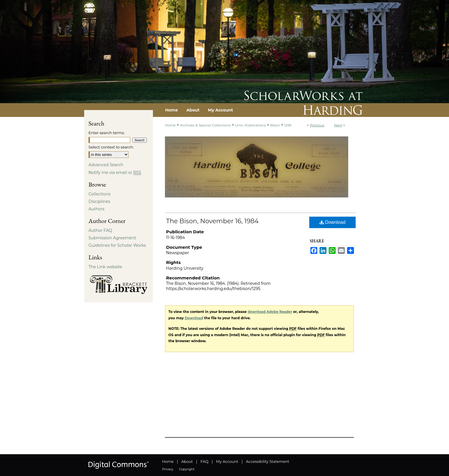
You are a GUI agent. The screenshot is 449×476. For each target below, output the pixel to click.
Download (333, 222)
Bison (275, 125)
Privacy (168, 469)
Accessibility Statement (268, 461)
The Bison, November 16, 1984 (212, 221)
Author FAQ (100, 230)
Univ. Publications (250, 125)
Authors (97, 209)
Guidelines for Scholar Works (117, 245)
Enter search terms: (107, 133)
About (187, 461)
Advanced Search (106, 165)
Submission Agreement (112, 238)
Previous (317, 125)
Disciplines (99, 201)
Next (338, 125)
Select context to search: (111, 147)
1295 (288, 125)
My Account (227, 461)
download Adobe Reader (270, 312)
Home (170, 125)
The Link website (105, 267)
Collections (100, 194)
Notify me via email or (115, 173)
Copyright (187, 469)
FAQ (204, 461)
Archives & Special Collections (205, 125)
